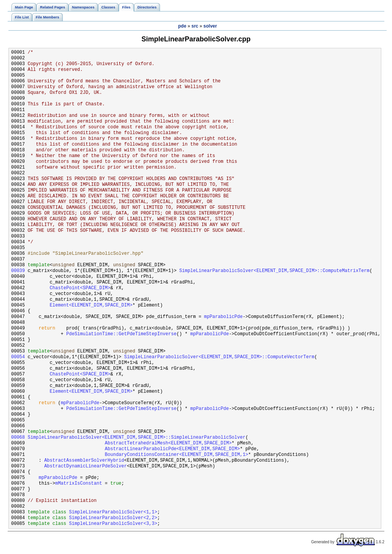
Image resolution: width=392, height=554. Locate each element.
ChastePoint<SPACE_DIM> (80, 288)
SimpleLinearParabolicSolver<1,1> (113, 512)
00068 (18, 438)
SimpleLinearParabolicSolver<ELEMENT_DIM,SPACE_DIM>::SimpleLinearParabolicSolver (136, 438)
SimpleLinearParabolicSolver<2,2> (113, 518)
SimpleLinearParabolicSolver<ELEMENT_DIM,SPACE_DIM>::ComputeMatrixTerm (274, 271)
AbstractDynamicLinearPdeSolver (85, 466)
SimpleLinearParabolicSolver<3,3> (113, 524)
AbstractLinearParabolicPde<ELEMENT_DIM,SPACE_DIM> (172, 449)
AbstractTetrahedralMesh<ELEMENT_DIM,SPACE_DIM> (168, 443)
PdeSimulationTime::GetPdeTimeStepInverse (121, 334)
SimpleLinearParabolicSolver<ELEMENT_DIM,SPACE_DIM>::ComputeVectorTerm (219, 357)
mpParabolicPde (223, 317)
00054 (18, 357)
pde (182, 26)
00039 (18, 271)
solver (210, 26)
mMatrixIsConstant (78, 484)
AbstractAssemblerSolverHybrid (84, 461)
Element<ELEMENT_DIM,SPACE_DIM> (91, 306)
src (195, 26)
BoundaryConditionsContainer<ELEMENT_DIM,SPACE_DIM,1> (176, 455)
